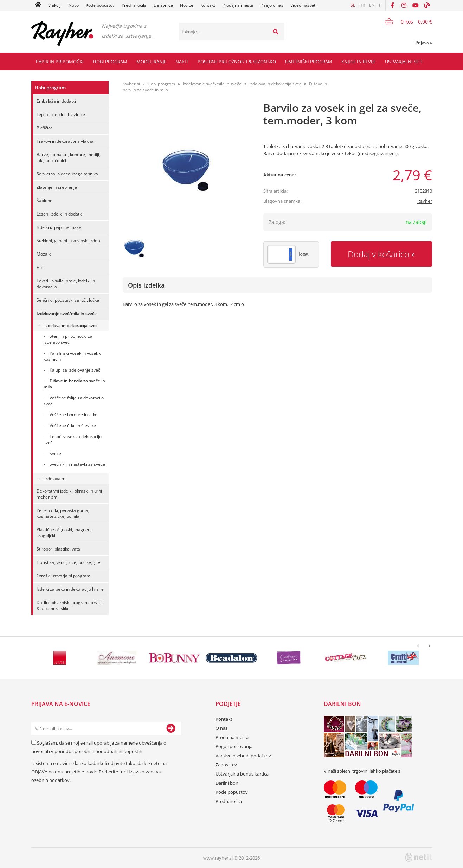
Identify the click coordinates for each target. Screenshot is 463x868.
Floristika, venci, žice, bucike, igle (68, 562)
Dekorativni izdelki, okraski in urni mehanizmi (69, 494)
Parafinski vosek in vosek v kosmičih (72, 356)
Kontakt (208, 5)
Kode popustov (100, 5)
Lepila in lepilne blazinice (61, 114)
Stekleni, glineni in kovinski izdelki (69, 241)
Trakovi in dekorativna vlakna (65, 141)
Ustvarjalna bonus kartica (242, 774)
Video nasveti (303, 5)
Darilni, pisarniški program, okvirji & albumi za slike (69, 605)
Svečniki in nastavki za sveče (77, 464)
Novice (187, 5)
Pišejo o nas (272, 5)
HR (362, 5)
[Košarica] (404, 21)
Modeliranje (151, 62)
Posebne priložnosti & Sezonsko (237, 62)
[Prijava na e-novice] (171, 728)
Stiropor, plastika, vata (58, 549)
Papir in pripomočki (60, 62)
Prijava (424, 43)
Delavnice (163, 5)
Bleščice (45, 128)
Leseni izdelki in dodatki (60, 214)
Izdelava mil (56, 479)
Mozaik (44, 254)
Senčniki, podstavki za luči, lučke (68, 300)
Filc (40, 267)
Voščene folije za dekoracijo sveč (74, 401)
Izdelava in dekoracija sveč (71, 325)
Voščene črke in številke (73, 426)
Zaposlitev (226, 765)
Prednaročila (134, 5)
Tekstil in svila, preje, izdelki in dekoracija (66, 284)
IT (381, 5)
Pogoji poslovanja (234, 746)
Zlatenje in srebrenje (57, 187)
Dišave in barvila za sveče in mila (74, 384)
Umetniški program (309, 62)
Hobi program (110, 62)
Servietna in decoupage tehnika (67, 174)
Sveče (55, 453)
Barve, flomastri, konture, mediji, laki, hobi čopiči (68, 157)
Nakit (182, 62)
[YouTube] (416, 5)
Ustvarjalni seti (404, 62)
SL (353, 5)
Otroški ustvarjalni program (63, 576)
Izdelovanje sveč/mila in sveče (67, 313)
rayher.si (131, 84)
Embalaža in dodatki (56, 101)
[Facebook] (392, 5)
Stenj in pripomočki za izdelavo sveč (68, 339)
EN (372, 5)
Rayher (425, 201)
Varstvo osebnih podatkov (243, 756)
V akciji (55, 5)
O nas (221, 728)
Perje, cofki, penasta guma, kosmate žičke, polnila (63, 513)
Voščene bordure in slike (73, 415)
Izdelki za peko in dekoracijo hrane (70, 589)
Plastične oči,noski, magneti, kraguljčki (64, 533)
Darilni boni (227, 783)
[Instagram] (404, 5)
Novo (74, 5)
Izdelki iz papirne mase (59, 227)
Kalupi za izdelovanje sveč (75, 370)
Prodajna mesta (238, 5)
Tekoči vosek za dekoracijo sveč (73, 439)
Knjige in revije (359, 62)
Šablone (44, 201)
